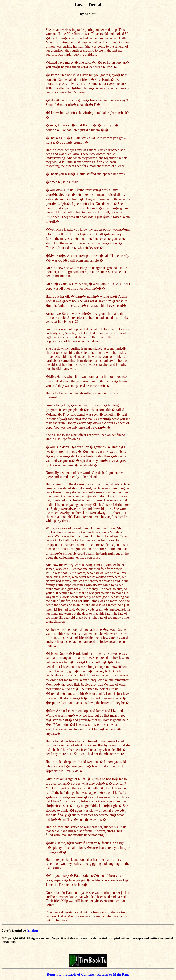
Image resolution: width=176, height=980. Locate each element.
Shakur (33, 930)
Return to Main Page (113, 974)
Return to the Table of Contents (71, 974)
